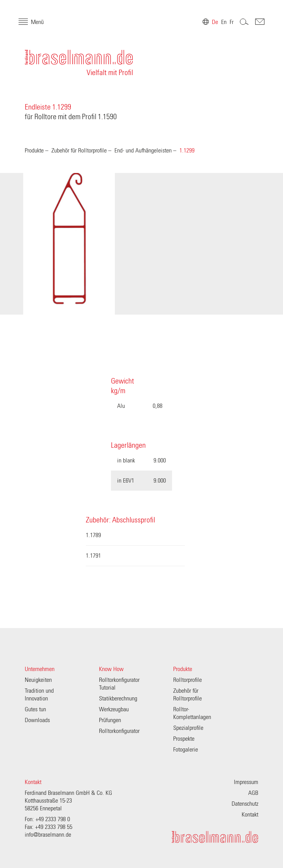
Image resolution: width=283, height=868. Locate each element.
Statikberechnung (118, 699)
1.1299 (187, 151)
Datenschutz (245, 804)
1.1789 (93, 535)
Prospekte (184, 739)
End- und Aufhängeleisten (143, 151)
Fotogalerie (186, 750)
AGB (253, 793)
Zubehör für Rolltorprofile (79, 151)
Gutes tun (35, 709)
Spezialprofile (188, 728)
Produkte (34, 151)
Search (238, 28)
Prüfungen (110, 720)
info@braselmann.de (48, 835)
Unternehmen (40, 669)
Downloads (37, 720)
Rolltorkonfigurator (119, 731)
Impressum (246, 782)
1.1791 (93, 556)
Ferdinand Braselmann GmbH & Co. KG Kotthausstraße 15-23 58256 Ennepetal (68, 801)
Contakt (254, 28)
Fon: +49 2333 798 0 (47, 819)
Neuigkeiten (38, 680)
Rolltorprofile (188, 680)
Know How (111, 669)
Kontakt (33, 782)
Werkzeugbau (114, 709)
